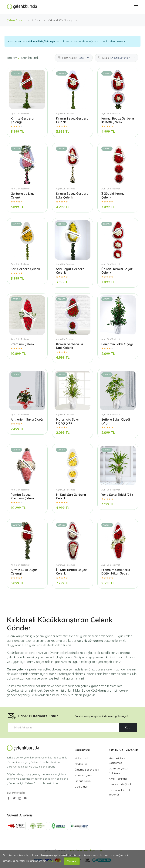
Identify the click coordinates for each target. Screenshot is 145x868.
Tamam (72, 861)
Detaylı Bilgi (54, 861)
